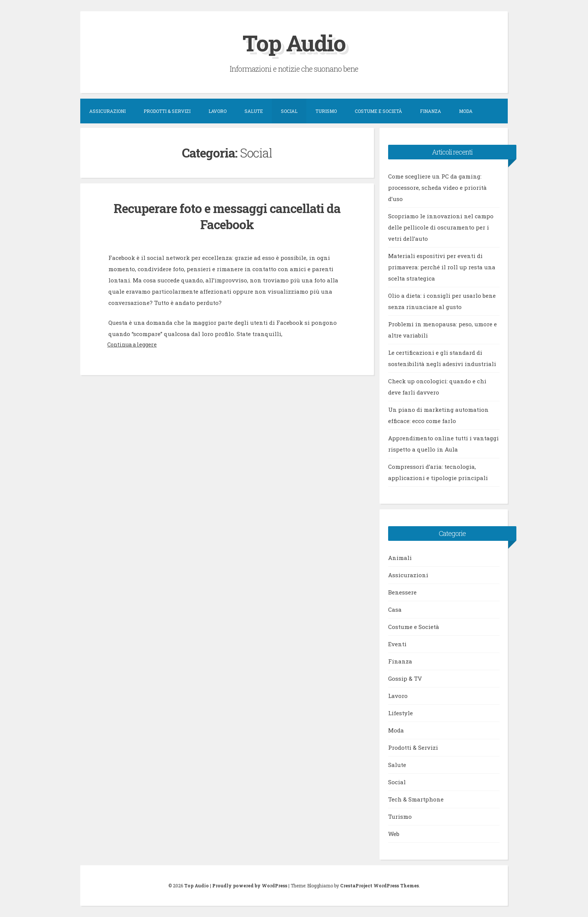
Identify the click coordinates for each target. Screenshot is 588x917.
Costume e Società (378, 111)
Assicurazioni (107, 111)
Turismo (326, 111)
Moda (466, 111)
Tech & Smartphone (416, 799)
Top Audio (294, 43)
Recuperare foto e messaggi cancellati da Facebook (227, 216)
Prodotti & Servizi (167, 111)
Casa (395, 609)
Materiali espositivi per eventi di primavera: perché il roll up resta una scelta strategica (442, 267)
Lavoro (217, 111)
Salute (254, 111)
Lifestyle (400, 713)
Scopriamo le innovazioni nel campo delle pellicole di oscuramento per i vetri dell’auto (441, 227)
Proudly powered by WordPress (250, 885)
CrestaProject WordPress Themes (379, 885)
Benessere (402, 592)
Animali (400, 558)
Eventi (397, 644)
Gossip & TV (405, 678)
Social (289, 111)
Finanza (430, 111)
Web (394, 834)
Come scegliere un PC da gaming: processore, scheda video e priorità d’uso (437, 188)
